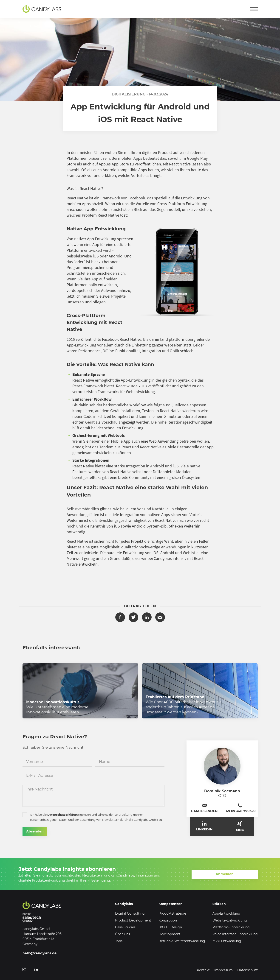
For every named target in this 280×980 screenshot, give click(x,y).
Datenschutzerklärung (63, 815)
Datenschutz (247, 970)
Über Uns (123, 934)
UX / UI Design (170, 927)
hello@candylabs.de (40, 953)
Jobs (119, 941)
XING (240, 826)
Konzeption (168, 920)
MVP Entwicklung (227, 941)
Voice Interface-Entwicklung (235, 934)
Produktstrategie (172, 913)
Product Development (133, 920)
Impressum (223, 970)
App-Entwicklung (226, 913)
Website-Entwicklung (230, 920)
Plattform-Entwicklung (231, 927)
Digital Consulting (130, 913)
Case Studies (125, 927)
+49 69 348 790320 (240, 808)
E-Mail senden (204, 808)
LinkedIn (204, 826)
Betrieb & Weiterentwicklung (182, 941)
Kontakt (203, 970)
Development (170, 934)
